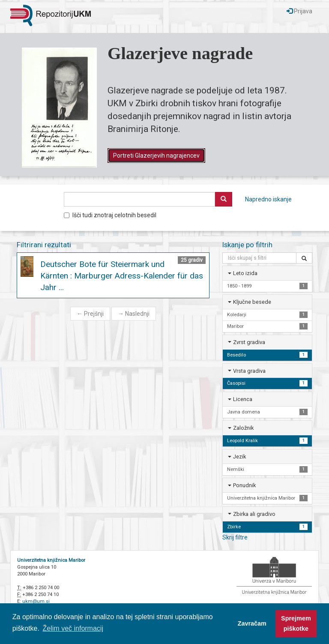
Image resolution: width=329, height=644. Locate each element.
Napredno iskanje (268, 199)
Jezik (239, 457)
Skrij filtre (235, 537)
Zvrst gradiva (249, 342)
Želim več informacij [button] (73, 628)
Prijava (299, 11)
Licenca (243, 399)
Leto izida (245, 273)
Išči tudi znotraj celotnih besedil (110, 215)
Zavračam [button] (252, 623)
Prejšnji (90, 314)
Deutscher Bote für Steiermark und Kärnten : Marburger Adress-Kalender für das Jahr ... (122, 276)
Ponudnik (244, 485)
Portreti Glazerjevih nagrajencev (156, 156)
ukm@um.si (36, 601)
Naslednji (134, 314)
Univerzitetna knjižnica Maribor (51, 560)
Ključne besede (252, 302)
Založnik (243, 428)
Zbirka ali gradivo (254, 514)
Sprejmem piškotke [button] (296, 623)
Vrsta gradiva (249, 371)
